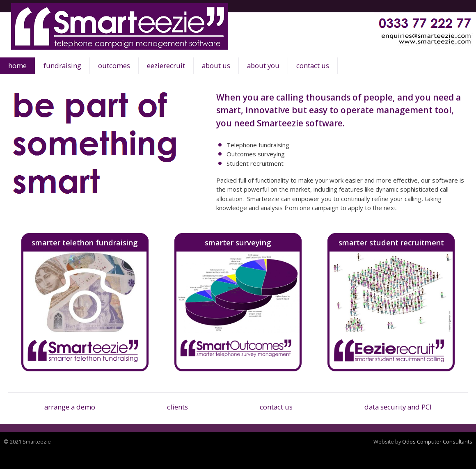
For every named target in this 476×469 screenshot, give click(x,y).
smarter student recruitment (391, 242)
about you (263, 65)
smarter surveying (238, 242)
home (17, 65)
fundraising (62, 65)
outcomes (114, 65)
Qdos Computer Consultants (437, 442)
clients (177, 407)
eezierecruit (166, 65)
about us (216, 65)
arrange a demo (70, 407)
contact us (313, 65)
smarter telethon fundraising (85, 242)
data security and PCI (398, 407)
